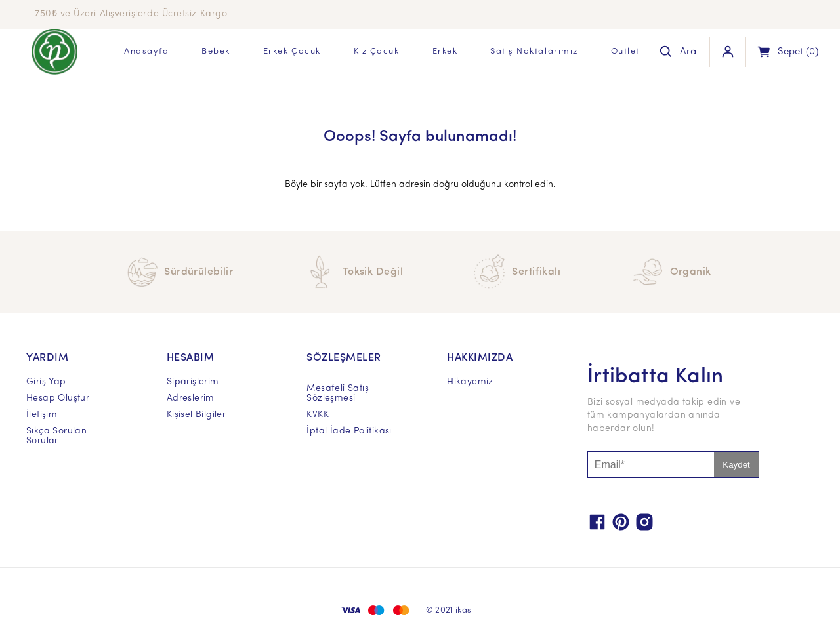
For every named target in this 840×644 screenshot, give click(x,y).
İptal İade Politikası (349, 431)
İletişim (42, 415)
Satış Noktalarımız (534, 51)
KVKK (318, 415)
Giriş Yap (46, 382)
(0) (798, 52)
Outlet (625, 51)
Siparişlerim (193, 382)
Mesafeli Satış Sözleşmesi (338, 393)
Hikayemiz (470, 382)
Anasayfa (146, 51)
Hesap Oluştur (58, 398)
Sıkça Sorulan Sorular (56, 436)
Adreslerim (191, 398)
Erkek (445, 51)
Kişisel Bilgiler (196, 415)
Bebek (216, 51)
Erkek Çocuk (292, 51)
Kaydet (736, 465)
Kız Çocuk (377, 51)
